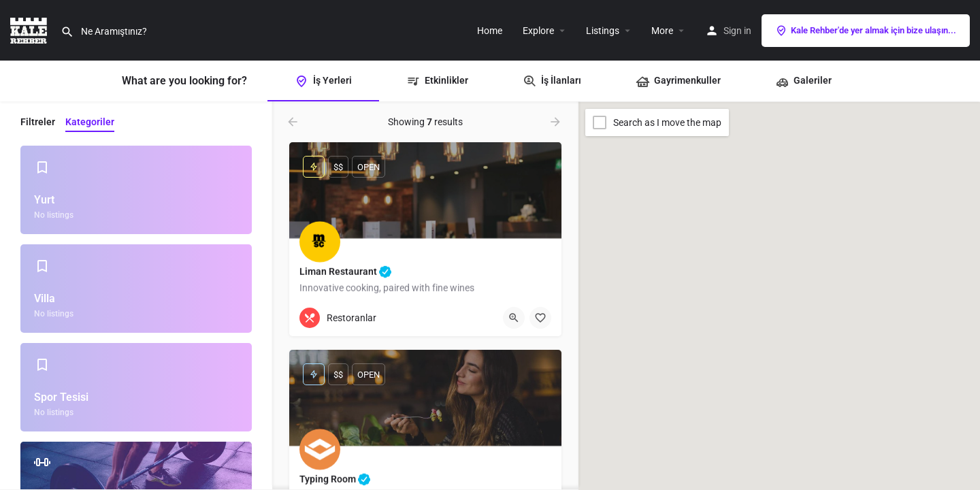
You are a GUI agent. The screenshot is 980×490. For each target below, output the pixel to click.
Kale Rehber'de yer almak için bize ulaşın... (866, 31)
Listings (603, 31)
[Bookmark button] (540, 318)
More (662, 31)
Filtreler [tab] (38, 122)
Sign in (737, 31)
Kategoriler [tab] (90, 122)
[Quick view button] (514, 318)
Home (490, 31)
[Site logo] (30, 29)
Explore (538, 31)
